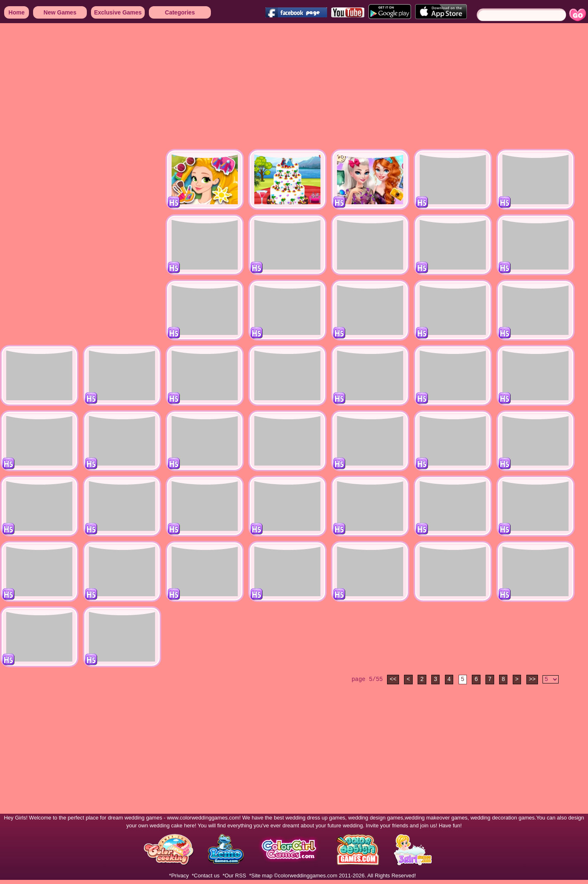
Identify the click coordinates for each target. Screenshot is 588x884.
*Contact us (206, 876)
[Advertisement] (159, 87)
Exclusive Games (118, 12)
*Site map (261, 876)
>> (532, 679)
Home (17, 12)
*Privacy (179, 876)
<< (393, 679)
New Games (60, 12)
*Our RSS (234, 876)
